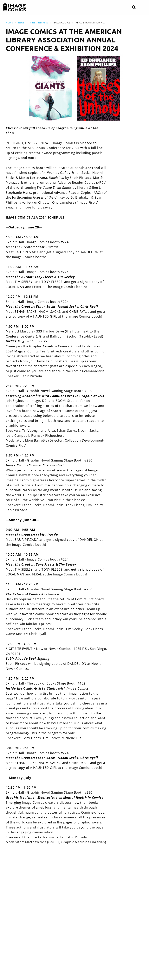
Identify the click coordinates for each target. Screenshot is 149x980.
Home (9, 23)
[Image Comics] (15, 7)
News (21, 23)
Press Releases (39, 23)
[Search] (134, 7)
